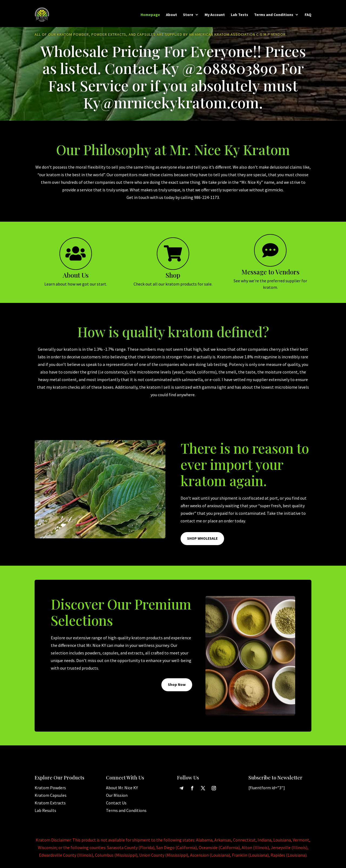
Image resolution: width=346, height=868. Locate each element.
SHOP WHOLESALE (202, 541)
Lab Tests (239, 15)
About (172, 15)
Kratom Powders (50, 790)
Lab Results (45, 813)
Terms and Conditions (274, 15)
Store (188, 15)
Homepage (150, 15)
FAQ (308, 15)
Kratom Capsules (51, 797)
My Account (215, 15)
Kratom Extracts (50, 805)
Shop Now (177, 687)
